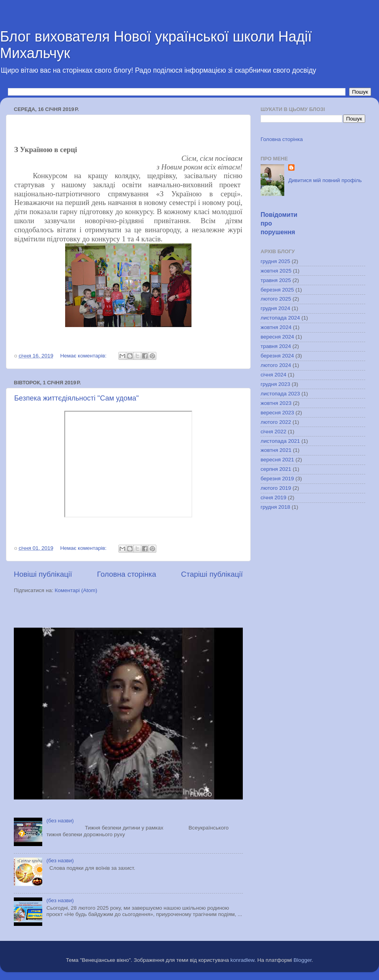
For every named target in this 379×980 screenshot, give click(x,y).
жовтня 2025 (276, 271)
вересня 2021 (277, 460)
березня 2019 (277, 479)
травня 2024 (276, 346)
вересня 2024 (277, 337)
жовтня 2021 (276, 450)
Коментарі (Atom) (76, 590)
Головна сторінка (127, 574)
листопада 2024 (280, 318)
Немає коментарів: (84, 356)
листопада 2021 (280, 441)
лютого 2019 (276, 488)
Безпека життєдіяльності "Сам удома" (76, 398)
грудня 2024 (275, 308)
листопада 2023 (280, 394)
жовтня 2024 (276, 327)
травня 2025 (276, 280)
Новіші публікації (43, 574)
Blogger (303, 960)
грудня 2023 (275, 384)
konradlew (242, 960)
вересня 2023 (277, 413)
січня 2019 (273, 498)
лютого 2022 (276, 422)
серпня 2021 (276, 469)
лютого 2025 (276, 299)
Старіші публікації (212, 574)
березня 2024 (277, 356)
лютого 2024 (276, 365)
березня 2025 (277, 290)
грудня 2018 (275, 507)
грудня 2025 (275, 261)
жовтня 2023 (276, 403)
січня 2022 (273, 432)
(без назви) (60, 821)
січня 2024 (273, 375)
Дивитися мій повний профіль (325, 180)
